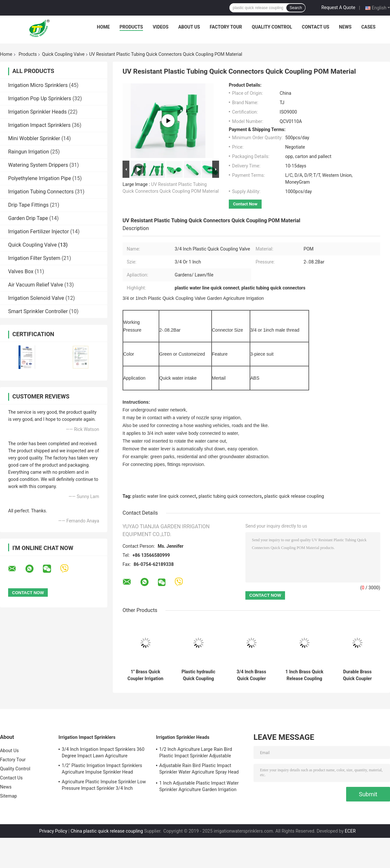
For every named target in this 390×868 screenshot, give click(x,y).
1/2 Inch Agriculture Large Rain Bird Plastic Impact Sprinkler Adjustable (196, 752)
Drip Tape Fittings (28, 205)
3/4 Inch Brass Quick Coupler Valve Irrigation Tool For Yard (252, 675)
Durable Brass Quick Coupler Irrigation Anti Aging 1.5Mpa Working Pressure (357, 675)
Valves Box (21, 271)
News (345, 27)
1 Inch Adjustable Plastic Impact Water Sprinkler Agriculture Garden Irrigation (199, 786)
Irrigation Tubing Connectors (41, 192)
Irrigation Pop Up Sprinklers (40, 98)
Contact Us (316, 27)
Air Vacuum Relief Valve (36, 285)
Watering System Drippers (38, 165)
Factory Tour (226, 27)
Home (103, 27)
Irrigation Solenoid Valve (36, 298)
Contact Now (245, 204)
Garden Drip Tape (28, 218)
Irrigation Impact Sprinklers (39, 125)
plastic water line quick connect (164, 496)
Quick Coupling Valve (63, 54)
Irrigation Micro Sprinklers (38, 85)
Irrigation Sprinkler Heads (37, 112)
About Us (189, 27)
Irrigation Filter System (34, 258)
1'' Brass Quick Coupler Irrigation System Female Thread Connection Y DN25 (146, 675)
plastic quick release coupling (294, 496)
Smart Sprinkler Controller (38, 311)
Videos (161, 27)
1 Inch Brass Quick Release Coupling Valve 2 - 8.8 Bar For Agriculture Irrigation (304, 675)
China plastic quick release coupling (107, 831)
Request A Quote (338, 7)
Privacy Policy (53, 831)
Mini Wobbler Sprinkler (34, 138)
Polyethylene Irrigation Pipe (40, 178)
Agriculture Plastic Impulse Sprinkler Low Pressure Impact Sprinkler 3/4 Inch (104, 785)
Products (131, 27)
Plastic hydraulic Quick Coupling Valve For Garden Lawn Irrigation (198, 675)
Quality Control (272, 27)
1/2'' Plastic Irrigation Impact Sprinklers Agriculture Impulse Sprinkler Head (102, 769)
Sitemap (8, 796)
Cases (369, 27)
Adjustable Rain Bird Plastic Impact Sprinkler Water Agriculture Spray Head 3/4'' (199, 770)
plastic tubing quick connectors (230, 496)
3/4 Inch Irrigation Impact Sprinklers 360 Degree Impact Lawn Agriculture (103, 752)
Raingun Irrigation (29, 152)
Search (296, 8)
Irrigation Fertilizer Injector (39, 232)
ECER (350, 831)
